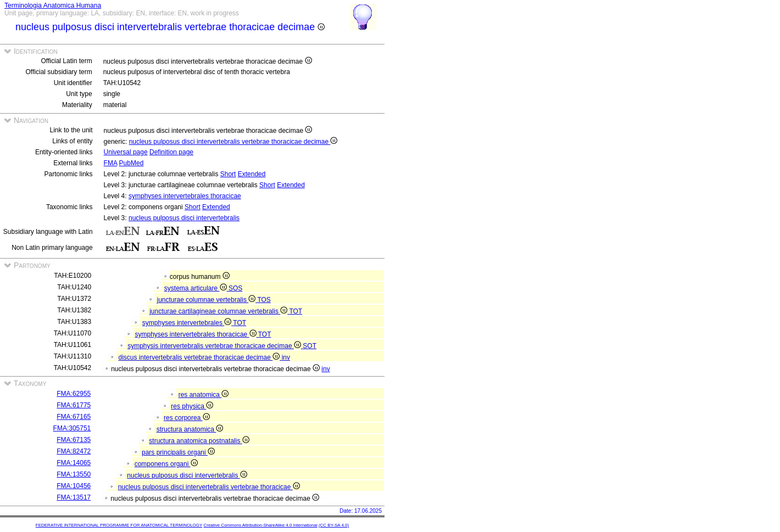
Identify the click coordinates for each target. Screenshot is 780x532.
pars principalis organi (178, 452)
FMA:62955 (74, 394)
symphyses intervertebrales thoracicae (185, 196)
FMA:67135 (74, 440)
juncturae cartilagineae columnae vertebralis (219, 311)
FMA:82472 (74, 451)
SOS (235, 288)
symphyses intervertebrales (188, 323)
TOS (264, 300)
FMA (111, 163)
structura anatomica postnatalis (199, 441)
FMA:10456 (74, 486)
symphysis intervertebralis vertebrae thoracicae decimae (215, 346)
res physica (192, 406)
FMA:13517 (74, 497)
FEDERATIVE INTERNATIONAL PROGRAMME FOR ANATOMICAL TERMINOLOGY (119, 525)
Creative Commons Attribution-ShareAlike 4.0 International (260, 525)
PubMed (132, 163)
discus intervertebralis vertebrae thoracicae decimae (200, 357)
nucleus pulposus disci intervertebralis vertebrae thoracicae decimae (233, 142)
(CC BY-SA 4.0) (334, 525)
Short (228, 174)
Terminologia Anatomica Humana (53, 5)
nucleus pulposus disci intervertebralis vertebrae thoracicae (209, 487)
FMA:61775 (74, 405)
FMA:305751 (72, 428)
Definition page (171, 152)
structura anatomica (190, 429)
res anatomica (204, 395)
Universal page (126, 152)
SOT (310, 346)
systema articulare (196, 288)
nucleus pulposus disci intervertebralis (184, 218)
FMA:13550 (74, 474)
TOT (296, 311)
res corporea (187, 418)
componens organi (166, 464)
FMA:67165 (74, 417)
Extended (252, 174)
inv (286, 357)
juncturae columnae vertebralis (207, 300)
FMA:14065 (74, 463)
